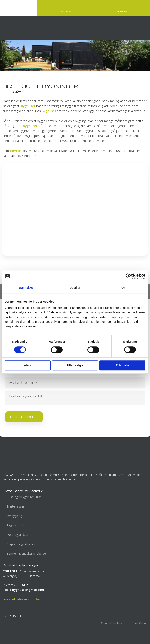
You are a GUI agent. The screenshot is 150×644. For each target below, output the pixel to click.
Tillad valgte (75, 365)
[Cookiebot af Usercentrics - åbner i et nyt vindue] (127, 276)
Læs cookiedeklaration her (22, 599)
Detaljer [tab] (75, 288)
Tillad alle (122, 365)
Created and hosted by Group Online (124, 623)
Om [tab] (124, 288)
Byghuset (28, 106)
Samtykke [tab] (26, 288)
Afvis (28, 365)
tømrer (15, 151)
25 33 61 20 (22, 585)
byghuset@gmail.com (28, 590)
